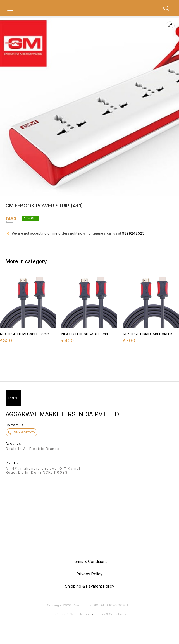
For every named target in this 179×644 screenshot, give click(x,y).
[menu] (10, 8)
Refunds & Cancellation (71, 614)
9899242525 (133, 233)
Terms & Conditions (111, 614)
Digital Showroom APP (113, 605)
